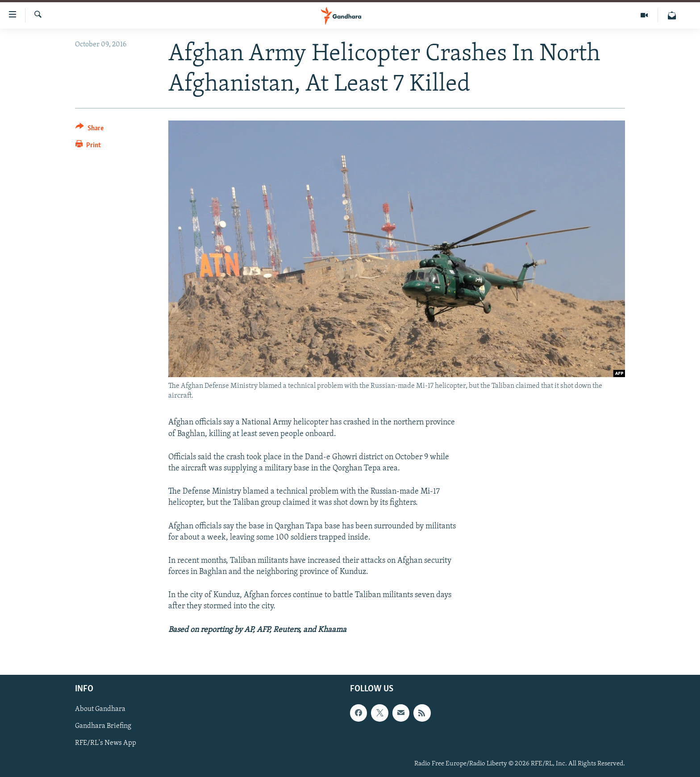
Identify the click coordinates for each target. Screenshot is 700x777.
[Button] (90, 130)
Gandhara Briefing (103, 726)
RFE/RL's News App (106, 743)
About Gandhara (100, 709)
